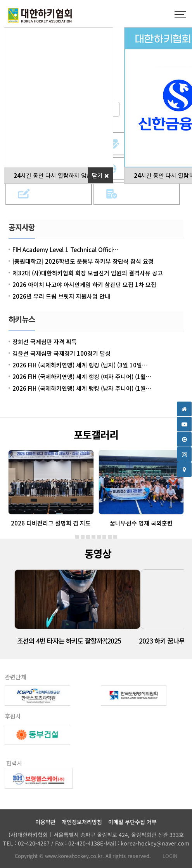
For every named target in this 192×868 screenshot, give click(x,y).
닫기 (100, 175)
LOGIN (166, 856)
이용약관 (45, 822)
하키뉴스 (22, 319)
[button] (77, 537)
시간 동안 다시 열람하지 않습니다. (59, 175)
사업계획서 (147, 194)
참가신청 (59, 194)
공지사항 (22, 227)
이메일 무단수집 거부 (132, 822)
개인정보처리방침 (82, 822)
